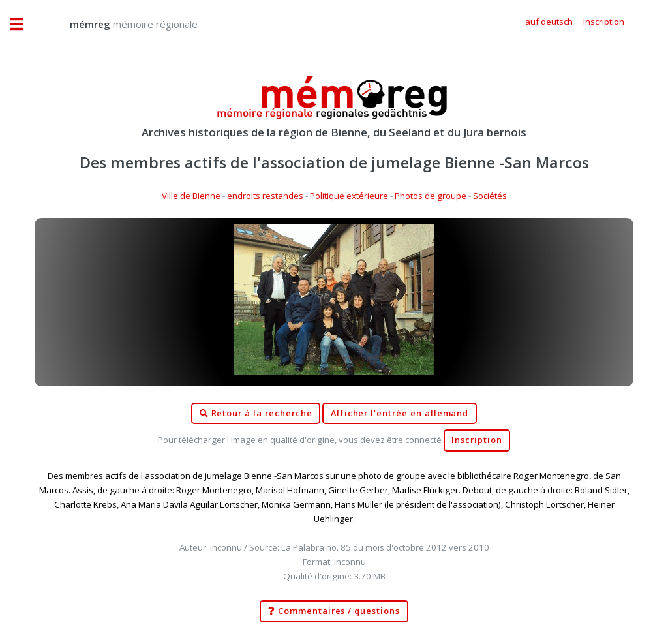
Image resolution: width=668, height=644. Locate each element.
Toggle (23, 24)
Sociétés (490, 196)
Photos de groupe (431, 196)
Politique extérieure (349, 196)
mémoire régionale (121, 24)
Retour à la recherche (256, 414)
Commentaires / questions (334, 611)
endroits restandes (265, 196)
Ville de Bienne (191, 196)
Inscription (477, 440)
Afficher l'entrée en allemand (400, 413)
